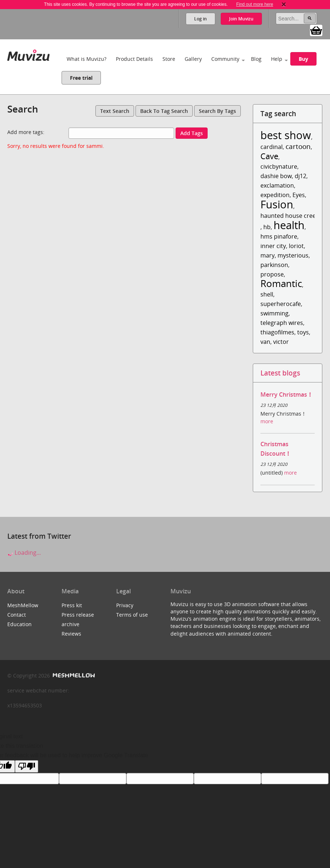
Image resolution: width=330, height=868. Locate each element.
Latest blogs (280, 373)
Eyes (299, 195)
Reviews (71, 634)
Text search (115, 111)
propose (272, 274)
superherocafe (281, 304)
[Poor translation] (27, 766)
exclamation (277, 185)
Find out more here (254, 4)
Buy (303, 59)
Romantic (281, 284)
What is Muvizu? (87, 59)
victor (281, 342)
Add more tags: (26, 132)
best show (286, 135)
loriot (296, 246)
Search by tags (217, 111)
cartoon (298, 146)
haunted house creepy (291, 216)
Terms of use (132, 615)
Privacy (125, 605)
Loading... (24, 553)
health (289, 225)
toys (303, 332)
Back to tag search (164, 111)
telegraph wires (282, 323)
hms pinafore (279, 236)
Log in (201, 19)
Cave (269, 156)
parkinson (274, 265)
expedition (275, 195)
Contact (17, 615)
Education (19, 624)
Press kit (72, 605)
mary (268, 255)
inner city (273, 246)
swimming (274, 313)
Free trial (81, 78)
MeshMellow (23, 605)
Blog (256, 59)
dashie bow (276, 176)
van (265, 342)
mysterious (293, 255)
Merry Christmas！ (287, 394)
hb (267, 227)
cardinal (272, 147)
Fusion (277, 204)
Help (277, 59)
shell (267, 294)
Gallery (193, 59)
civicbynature (279, 166)
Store (169, 59)
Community (225, 59)
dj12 (300, 176)
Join (241, 19)
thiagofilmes (277, 332)
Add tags (192, 133)
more (267, 421)
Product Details (134, 59)
